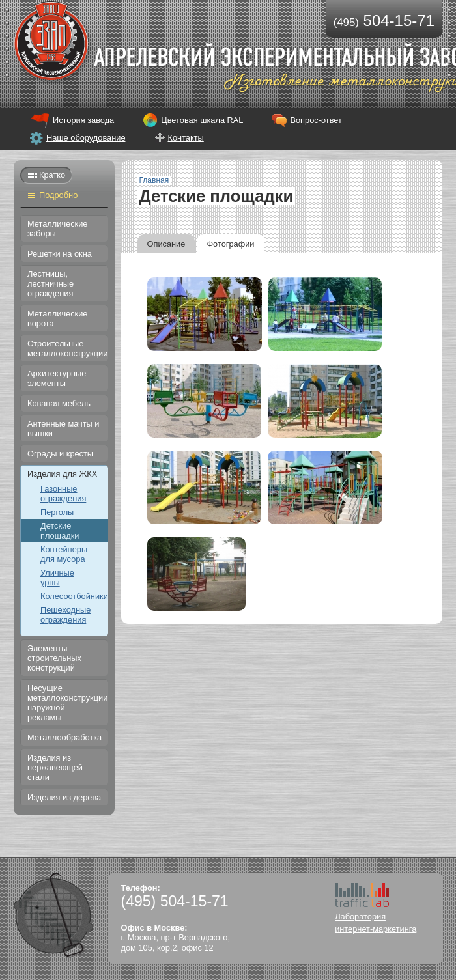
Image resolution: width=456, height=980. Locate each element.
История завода (83, 120)
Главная (154, 180)
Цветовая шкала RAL (202, 120)
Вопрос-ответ (316, 120)
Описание (166, 244)
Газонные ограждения (63, 494)
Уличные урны (57, 578)
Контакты (186, 138)
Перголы (57, 512)
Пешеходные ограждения (65, 615)
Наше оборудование (86, 138)
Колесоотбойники (74, 596)
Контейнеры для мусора (64, 554)
